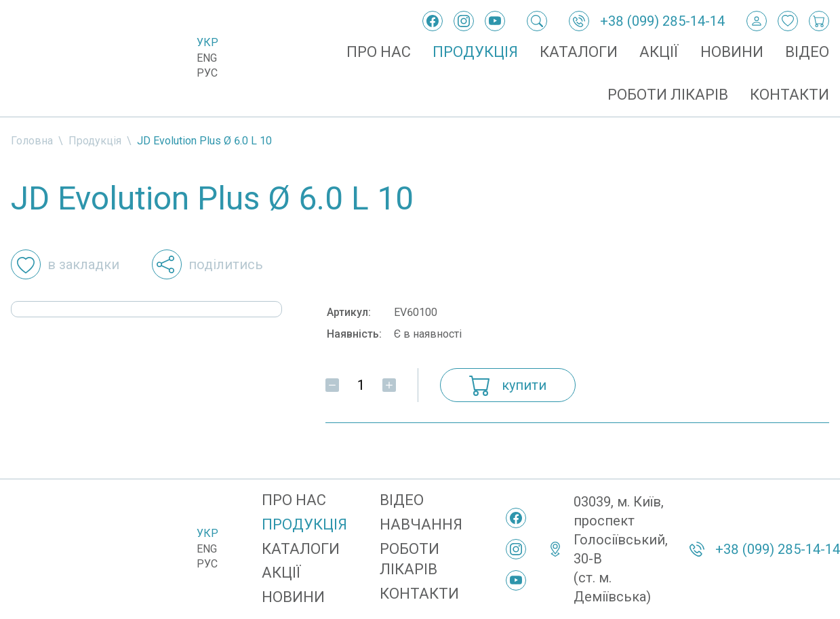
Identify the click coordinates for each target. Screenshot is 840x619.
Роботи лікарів (668, 95)
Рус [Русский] (207, 73)
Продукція (475, 52)
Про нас (379, 52)
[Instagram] (464, 21)
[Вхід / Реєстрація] (757, 21)
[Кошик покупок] (819, 21)
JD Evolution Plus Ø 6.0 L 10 (204, 141)
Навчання (421, 524)
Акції (659, 52)
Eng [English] (207, 58)
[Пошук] (537, 21)
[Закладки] (788, 21)
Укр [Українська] (207, 42)
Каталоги (579, 52)
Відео (807, 52)
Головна (32, 141)
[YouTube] (495, 21)
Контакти (789, 95)
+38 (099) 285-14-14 (662, 21)
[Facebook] (433, 21)
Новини (732, 52)
